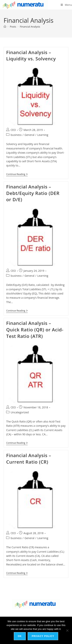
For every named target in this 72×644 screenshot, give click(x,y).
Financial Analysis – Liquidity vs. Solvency (31, 56)
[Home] (5, 27)
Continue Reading (17, 174)
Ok (20, 636)
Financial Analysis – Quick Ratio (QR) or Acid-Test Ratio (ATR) (35, 329)
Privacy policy (43, 636)
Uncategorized (20, 412)
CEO (13, 130)
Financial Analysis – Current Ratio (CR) (29, 459)
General (30, 135)
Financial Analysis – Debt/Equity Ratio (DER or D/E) (33, 193)
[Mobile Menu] (66, 5)
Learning (43, 135)
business (16, 135)
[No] (67, 630)
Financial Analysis (30, 27)
